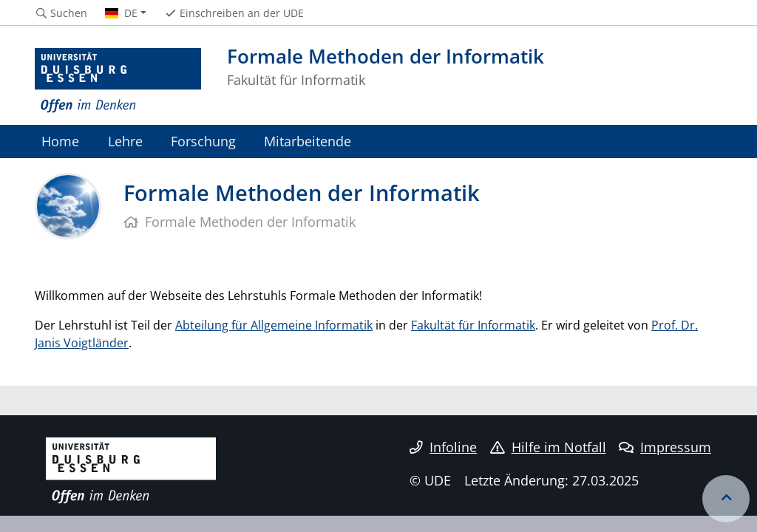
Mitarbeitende (308, 141)
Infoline (443, 447)
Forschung (203, 141)
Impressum (665, 447)
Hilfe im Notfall (548, 447)
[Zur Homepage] (118, 81)
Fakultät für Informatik (473, 325)
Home (60, 141)
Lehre (125, 141)
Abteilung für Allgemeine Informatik (274, 325)
